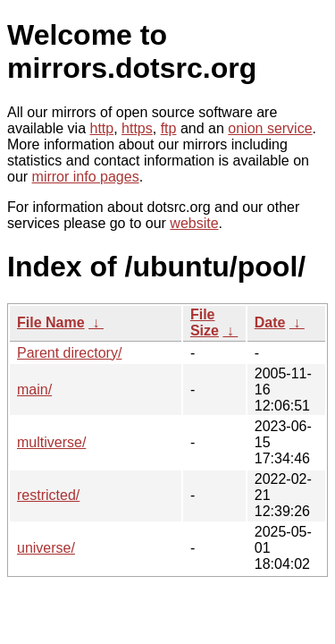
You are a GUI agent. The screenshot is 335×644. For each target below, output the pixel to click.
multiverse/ (51, 442)
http (102, 128)
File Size (205, 322)
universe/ (46, 548)
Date (270, 322)
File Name (51, 322)
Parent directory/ (69, 353)
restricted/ (48, 495)
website (194, 223)
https (137, 128)
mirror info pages (86, 177)
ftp (169, 128)
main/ (34, 390)
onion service (270, 128)
